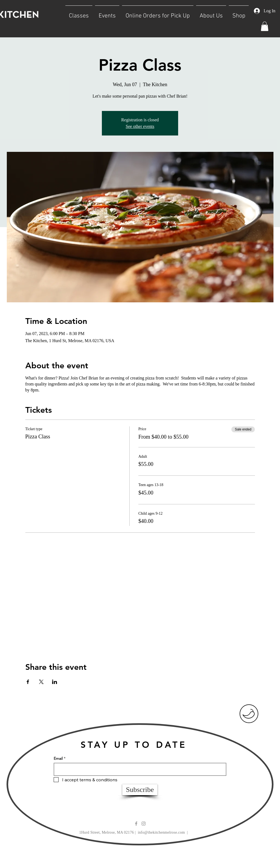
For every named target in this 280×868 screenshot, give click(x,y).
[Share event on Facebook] (28, 682)
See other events (140, 126)
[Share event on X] (41, 682)
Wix (187, 856)
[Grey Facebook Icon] (136, 824)
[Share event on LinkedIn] (55, 682)
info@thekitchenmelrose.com (161, 832)
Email (58, 758)
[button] (79, 13)
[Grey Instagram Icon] (144, 824)
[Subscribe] (140, 790)
